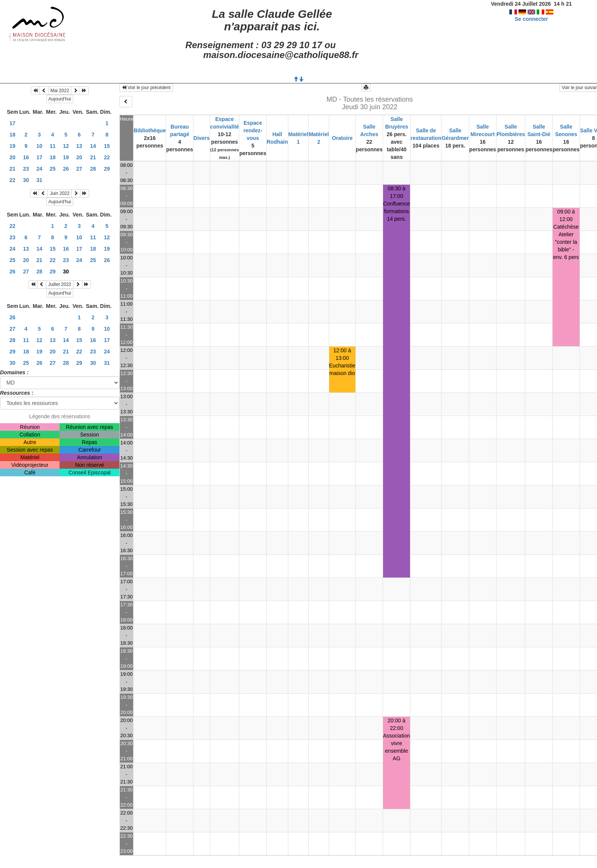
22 (107, 157)
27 (79, 169)
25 (53, 169)
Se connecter (531, 19)
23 (26, 169)
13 (79, 146)
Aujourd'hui (60, 99)
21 (93, 157)
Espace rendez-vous (253, 130)
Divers (202, 138)
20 (13, 157)
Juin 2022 (60, 193)
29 (107, 169)
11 (53, 146)
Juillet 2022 (60, 284)
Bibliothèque (150, 130)
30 (26, 180)
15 (107, 146)
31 (39, 180)
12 (66, 146)
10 (39, 146)
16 (26, 157)
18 (13, 135)
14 (93, 146)
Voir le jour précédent (146, 88)
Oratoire (342, 138)
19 (13, 146)
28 (93, 169)
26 (66, 169)
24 (39, 169)
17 (13, 123)
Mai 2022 (60, 91)
